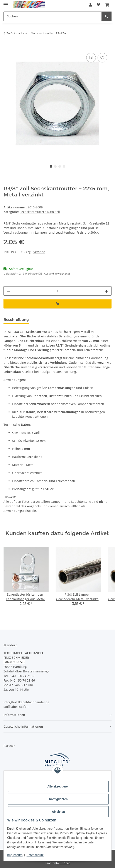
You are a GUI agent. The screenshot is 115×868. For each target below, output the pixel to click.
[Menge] (57, 291)
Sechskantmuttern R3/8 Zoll (40, 212)
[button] (90, 5)
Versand (39, 252)
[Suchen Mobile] (53, 16)
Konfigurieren (58, 799)
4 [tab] (64, 166)
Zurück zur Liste (17, 33)
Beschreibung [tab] (16, 320)
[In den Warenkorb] (7, 47)
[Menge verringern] (8, 291)
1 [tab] (51, 166)
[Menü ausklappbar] (6, 3)
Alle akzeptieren (58, 786)
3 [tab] (60, 166)
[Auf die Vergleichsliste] (91, 58)
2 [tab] (55, 166)
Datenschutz (35, 855)
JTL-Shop (65, 863)
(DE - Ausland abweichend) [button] (54, 274)
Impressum (15, 855)
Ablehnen (58, 812)
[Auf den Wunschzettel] (102, 58)
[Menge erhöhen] (107, 291)
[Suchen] (107, 16)
